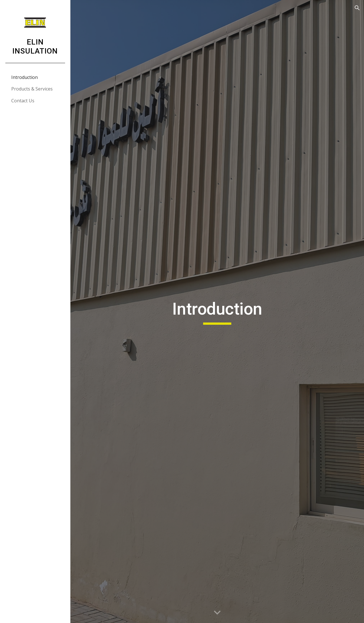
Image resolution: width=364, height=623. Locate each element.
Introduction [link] (25, 77)
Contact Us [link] (23, 101)
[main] (217, 311)
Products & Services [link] (32, 89)
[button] (357, 8)
